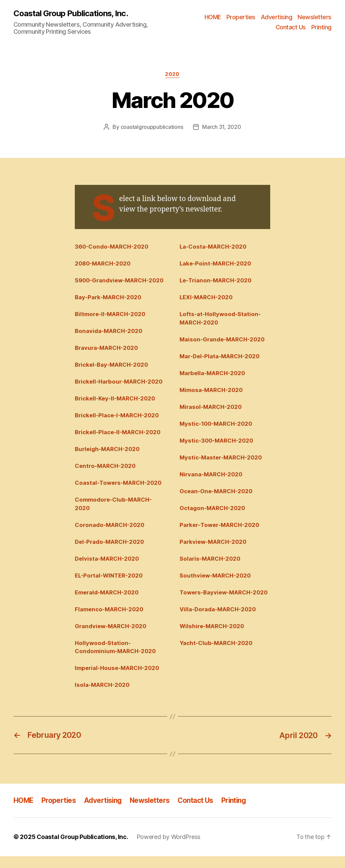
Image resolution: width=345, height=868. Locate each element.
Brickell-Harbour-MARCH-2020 (120, 391)
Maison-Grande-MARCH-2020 (223, 340)
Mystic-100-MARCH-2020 (217, 425)
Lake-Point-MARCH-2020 (217, 264)
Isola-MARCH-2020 (103, 697)
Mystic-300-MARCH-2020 (218, 442)
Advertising (277, 17)
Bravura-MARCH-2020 (107, 357)
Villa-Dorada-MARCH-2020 (219, 621)
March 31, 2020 (222, 127)
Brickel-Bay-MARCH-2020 (113, 374)
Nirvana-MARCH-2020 (212, 476)
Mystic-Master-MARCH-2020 (222, 459)
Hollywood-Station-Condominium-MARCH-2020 (116, 659)
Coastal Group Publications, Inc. (71, 13)
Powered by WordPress (169, 849)
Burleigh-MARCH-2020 (108, 459)
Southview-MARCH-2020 (216, 578)
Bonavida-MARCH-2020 (109, 340)
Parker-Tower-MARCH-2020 (221, 527)
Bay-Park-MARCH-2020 (109, 306)
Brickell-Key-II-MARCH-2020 (117, 408)
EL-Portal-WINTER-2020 (110, 587)
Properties (241, 17)
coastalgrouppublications (152, 127)
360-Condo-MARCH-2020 (113, 247)
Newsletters (315, 17)
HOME (213, 17)
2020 (172, 75)
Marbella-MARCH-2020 (213, 374)
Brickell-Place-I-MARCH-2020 (118, 425)
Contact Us (291, 27)
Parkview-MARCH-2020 (214, 544)
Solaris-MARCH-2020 (211, 561)
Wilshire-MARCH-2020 (213, 638)
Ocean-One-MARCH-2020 (217, 493)
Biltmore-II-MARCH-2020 (111, 323)
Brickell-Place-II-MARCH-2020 (119, 442)
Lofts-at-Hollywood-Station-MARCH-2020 (221, 319)
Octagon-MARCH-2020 (213, 510)
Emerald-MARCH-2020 (108, 604)
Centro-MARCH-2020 (106, 476)
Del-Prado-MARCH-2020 (111, 553)
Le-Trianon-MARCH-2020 (217, 281)
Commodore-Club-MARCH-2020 (114, 514)
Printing (321, 27)
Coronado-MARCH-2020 (111, 536)
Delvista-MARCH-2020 (108, 569)
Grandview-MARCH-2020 (112, 638)
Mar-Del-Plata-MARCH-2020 (221, 357)
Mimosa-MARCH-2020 (212, 391)
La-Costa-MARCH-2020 (214, 247)
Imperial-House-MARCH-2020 (119, 680)
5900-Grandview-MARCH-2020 (113, 285)
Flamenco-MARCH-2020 (110, 621)
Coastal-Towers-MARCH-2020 (119, 493)
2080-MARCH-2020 (104, 264)
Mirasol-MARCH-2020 (212, 408)
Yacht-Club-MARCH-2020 (217, 654)
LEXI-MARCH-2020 (207, 298)
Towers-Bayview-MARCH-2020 (217, 599)
